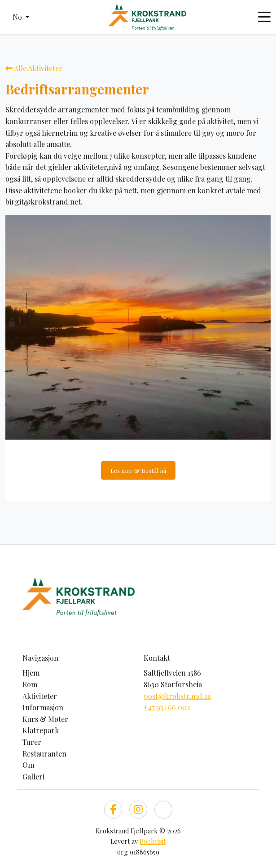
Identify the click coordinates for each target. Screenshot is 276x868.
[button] (21, 17)
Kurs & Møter (45, 719)
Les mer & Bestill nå (138, 470)
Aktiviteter (40, 696)
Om (28, 765)
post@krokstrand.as (177, 696)
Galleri (33, 777)
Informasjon (43, 707)
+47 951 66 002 (167, 707)
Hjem (31, 673)
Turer (32, 742)
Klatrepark (41, 730)
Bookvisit (153, 841)
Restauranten (44, 754)
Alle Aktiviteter (34, 68)
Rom (30, 684)
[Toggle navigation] (264, 17)
